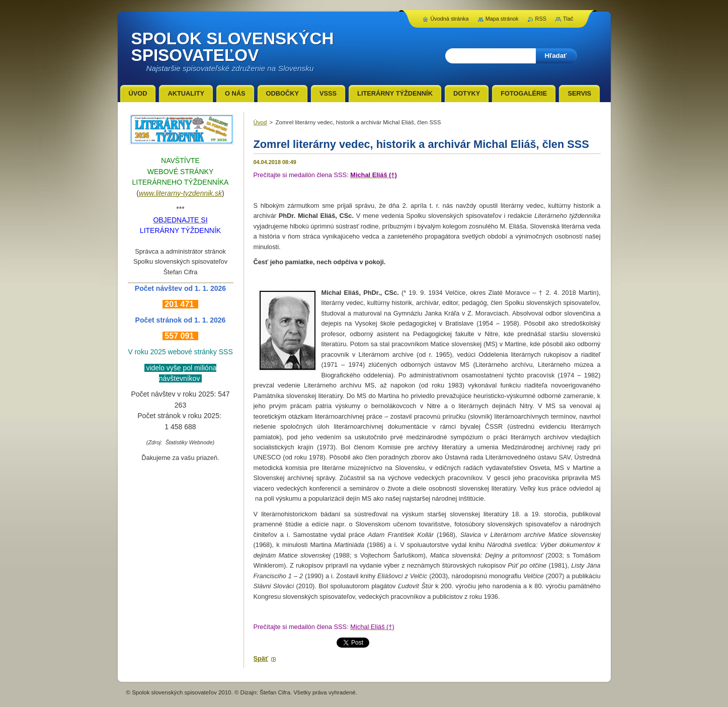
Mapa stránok (502, 19)
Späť (261, 658)
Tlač (568, 19)
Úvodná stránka (449, 19)
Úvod (260, 122)
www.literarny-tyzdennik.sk (180, 193)
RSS (541, 19)
